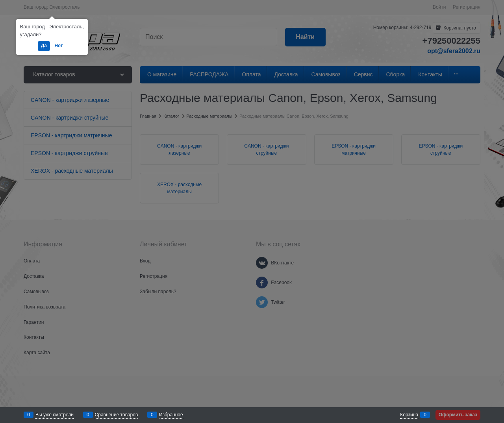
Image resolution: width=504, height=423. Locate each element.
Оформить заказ (458, 415)
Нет (59, 46)
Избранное (171, 415)
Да (44, 46)
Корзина (409, 415)
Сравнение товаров (117, 415)
